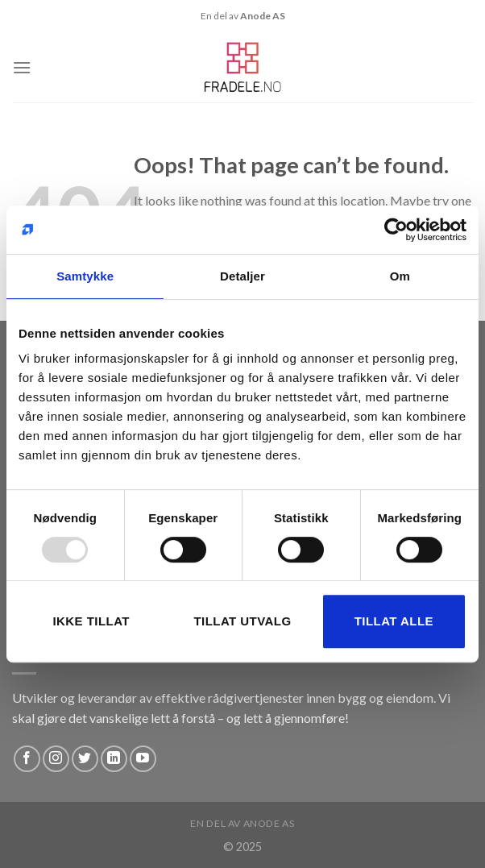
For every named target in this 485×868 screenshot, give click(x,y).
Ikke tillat (91, 621)
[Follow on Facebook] (27, 759)
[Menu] (22, 67)
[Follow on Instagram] (56, 759)
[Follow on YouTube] (143, 759)
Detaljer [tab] (242, 276)
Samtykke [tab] (85, 276)
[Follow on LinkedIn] (114, 759)
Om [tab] (400, 276)
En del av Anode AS (242, 823)
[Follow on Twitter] (85, 759)
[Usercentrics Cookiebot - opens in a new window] (396, 230)
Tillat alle (394, 621)
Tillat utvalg (242, 621)
